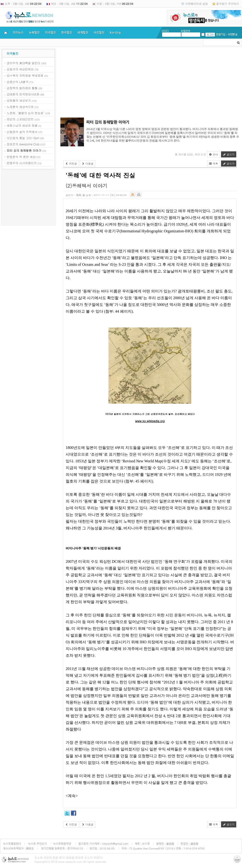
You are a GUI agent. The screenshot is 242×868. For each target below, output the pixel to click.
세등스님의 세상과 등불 (22, 125)
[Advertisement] (28, 198)
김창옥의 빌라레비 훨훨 (22, 88)
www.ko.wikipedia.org (150, 421)
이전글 (71, 164)
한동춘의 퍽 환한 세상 (21, 157)
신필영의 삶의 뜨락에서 (22, 132)
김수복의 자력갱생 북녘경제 (25, 75)
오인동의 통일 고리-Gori (23, 138)
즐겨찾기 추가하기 (228, 4)
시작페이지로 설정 (197, 4)
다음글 (88, 164)
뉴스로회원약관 (63, 844)
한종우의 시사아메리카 (22, 163)
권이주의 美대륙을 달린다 (24, 63)
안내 (214, 154)
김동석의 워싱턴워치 (20, 69)
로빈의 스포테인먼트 (20, 119)
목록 (214, 164)
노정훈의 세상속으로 (20, 107)
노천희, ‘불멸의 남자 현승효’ (25, 113)
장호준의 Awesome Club (23, 144)
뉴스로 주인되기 (37, 844)
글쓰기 (229, 154)
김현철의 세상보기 (19, 100)
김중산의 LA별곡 (18, 82)
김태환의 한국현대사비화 (23, 94)
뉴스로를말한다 (12, 844)
